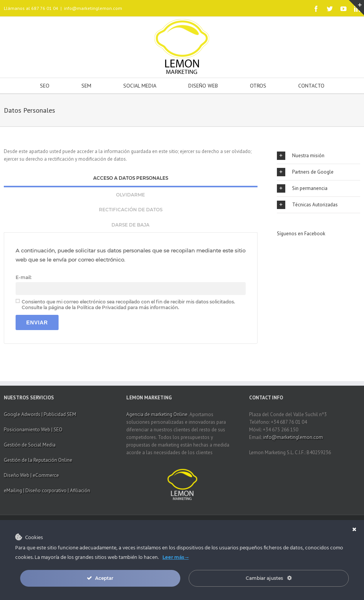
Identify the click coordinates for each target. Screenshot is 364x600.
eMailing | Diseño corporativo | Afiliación (47, 491)
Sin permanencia (302, 188)
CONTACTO (311, 86)
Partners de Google (305, 172)
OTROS (258, 86)
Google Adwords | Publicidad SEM (40, 414)
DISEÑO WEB (203, 86)
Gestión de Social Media (30, 445)
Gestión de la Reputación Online (38, 460)
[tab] (131, 179)
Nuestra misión (301, 156)
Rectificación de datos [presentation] (131, 210)
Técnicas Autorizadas (307, 205)
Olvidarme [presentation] (130, 195)
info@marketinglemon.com (93, 8)
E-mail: (24, 277)
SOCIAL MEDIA (140, 86)
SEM (86, 86)
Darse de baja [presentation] (130, 225)
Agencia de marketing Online (157, 414)
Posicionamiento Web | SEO (33, 430)
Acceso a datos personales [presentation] (131, 178)
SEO (45, 86)
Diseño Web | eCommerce (31, 475)
